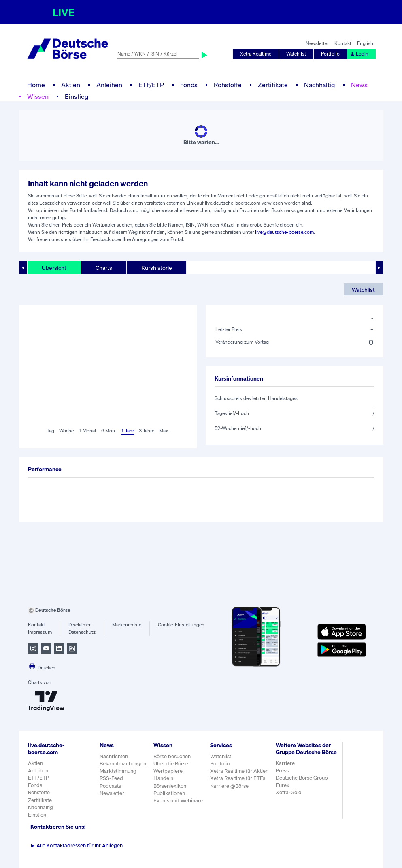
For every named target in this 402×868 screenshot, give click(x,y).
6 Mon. (109, 431)
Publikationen (169, 793)
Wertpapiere (168, 771)
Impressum (40, 632)
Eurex (283, 785)
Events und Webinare (178, 801)
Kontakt (343, 43)
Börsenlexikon (170, 786)
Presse (284, 771)
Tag (50, 431)
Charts (104, 268)
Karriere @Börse (229, 786)
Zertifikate (273, 85)
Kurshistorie (157, 268)
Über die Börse (171, 764)
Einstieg (77, 96)
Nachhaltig (319, 85)
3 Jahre (147, 431)
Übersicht (54, 268)
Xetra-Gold (289, 792)
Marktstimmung (118, 771)
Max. (164, 431)
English (365, 43)
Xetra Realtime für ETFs (238, 778)
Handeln (163, 778)
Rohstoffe (228, 85)
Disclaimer (80, 625)
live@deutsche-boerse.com (284, 232)
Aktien (71, 85)
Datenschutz (82, 632)
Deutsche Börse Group (302, 778)
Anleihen (109, 85)
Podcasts (110, 786)
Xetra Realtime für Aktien (239, 771)
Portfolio (330, 54)
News (359, 85)
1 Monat (87, 431)
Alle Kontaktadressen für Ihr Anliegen (77, 846)
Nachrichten (114, 756)
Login (359, 54)
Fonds (189, 85)
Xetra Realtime (256, 54)
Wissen (38, 96)
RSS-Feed (111, 778)
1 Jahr (128, 431)
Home (36, 85)
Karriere (285, 763)
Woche (66, 431)
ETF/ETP (151, 85)
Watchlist (296, 54)
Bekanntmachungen (123, 764)
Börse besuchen (172, 756)
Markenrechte (127, 625)
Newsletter (317, 43)
